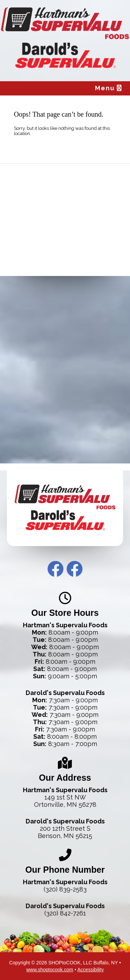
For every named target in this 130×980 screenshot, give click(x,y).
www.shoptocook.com (50, 970)
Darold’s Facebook (75, 569)
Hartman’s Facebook (55, 569)
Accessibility (90, 970)
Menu (109, 88)
